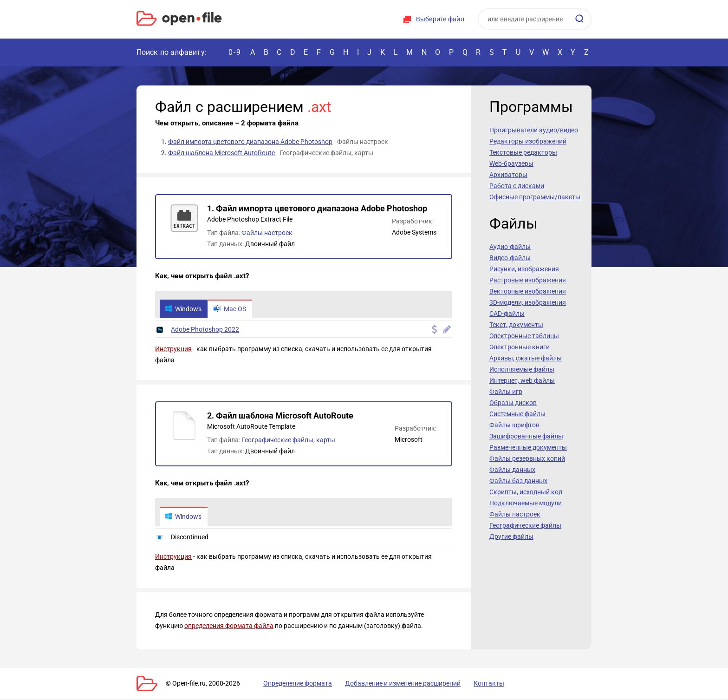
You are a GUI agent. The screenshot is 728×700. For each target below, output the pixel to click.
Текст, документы (516, 325)
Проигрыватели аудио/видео (534, 130)
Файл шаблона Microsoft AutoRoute (221, 153)
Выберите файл (440, 19)
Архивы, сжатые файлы (526, 358)
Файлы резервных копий (527, 458)
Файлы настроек (267, 233)
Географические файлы (525, 525)
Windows (184, 309)
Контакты (472, 685)
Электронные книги (520, 347)
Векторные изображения (528, 291)
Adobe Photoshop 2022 (205, 330)
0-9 (235, 52)
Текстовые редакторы (523, 152)
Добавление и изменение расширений (391, 685)
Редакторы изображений (528, 141)
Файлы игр (506, 392)
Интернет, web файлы (522, 380)
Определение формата (291, 685)
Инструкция (173, 350)
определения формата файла (229, 627)
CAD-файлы (507, 314)
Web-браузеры (511, 164)
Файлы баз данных (518, 481)
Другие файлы (511, 536)
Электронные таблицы (524, 336)
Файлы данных (512, 470)
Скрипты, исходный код (526, 492)
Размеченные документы (528, 447)
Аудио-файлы (510, 247)
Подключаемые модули (526, 503)
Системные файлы (517, 414)
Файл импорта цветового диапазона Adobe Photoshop (250, 142)
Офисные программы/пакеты (535, 197)
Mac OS (232, 309)
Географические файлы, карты (288, 441)
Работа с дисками (517, 186)
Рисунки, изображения (524, 269)
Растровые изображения (528, 280)
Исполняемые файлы (522, 369)
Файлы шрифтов (514, 425)
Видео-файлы (510, 258)
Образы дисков (513, 403)
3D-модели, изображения (528, 302)
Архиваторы (508, 175)
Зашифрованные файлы (526, 436)
